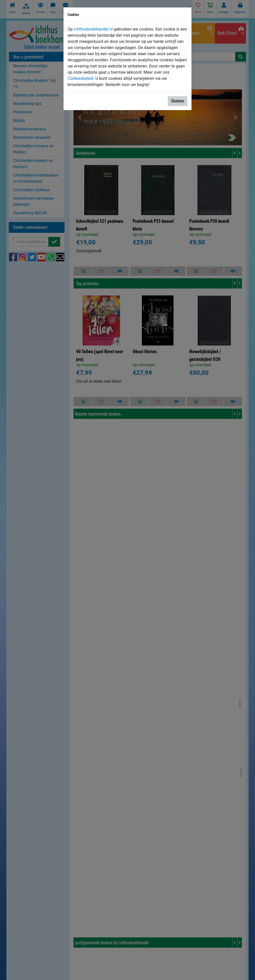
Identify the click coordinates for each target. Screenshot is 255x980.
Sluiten (178, 101)
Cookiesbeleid (80, 78)
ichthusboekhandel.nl (93, 29)
